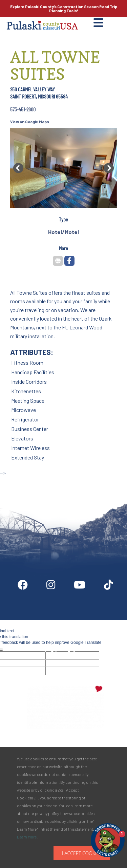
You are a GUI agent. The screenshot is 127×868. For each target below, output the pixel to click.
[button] (18, 168)
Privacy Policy (65, 653)
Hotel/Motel (63, 232)
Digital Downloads (33, 623)
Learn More (27, 837)
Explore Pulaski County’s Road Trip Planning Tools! (64, 8)
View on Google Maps (30, 122)
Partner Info (77, 623)
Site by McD (13, 480)
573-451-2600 (23, 109)
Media (109, 623)
